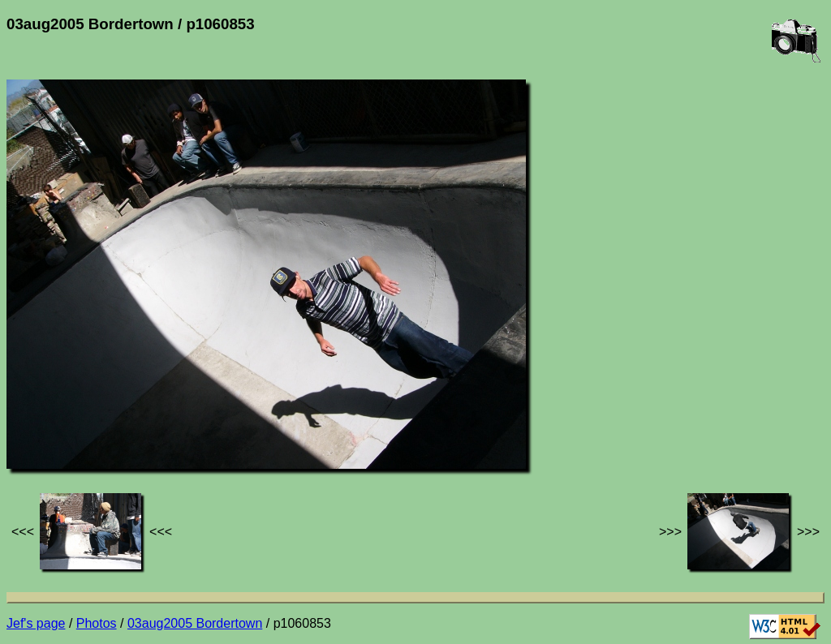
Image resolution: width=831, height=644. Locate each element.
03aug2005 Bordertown (195, 623)
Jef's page (36, 623)
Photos (97, 623)
